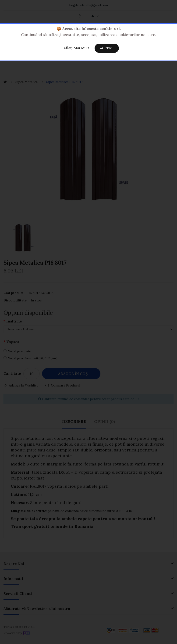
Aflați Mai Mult (76, 48)
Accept (107, 48)
